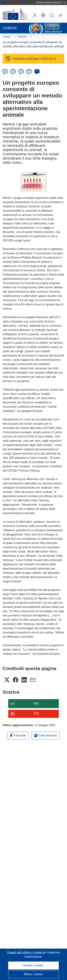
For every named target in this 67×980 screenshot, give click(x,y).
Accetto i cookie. (33, 965)
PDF (36, 714)
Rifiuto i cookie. (33, 974)
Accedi (35, 15)
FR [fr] (29, 71)
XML (36, 703)
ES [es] (21, 71)
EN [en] (13, 71)
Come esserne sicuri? (51, 2)
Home (7, 37)
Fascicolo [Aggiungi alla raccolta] (18, 735)
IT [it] (37, 71)
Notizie (23, 37)
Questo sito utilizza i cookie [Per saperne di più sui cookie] (25, 952)
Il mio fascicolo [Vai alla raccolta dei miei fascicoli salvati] (46, 735)
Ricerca (52, 15)
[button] (43, 15)
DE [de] (5, 71)
